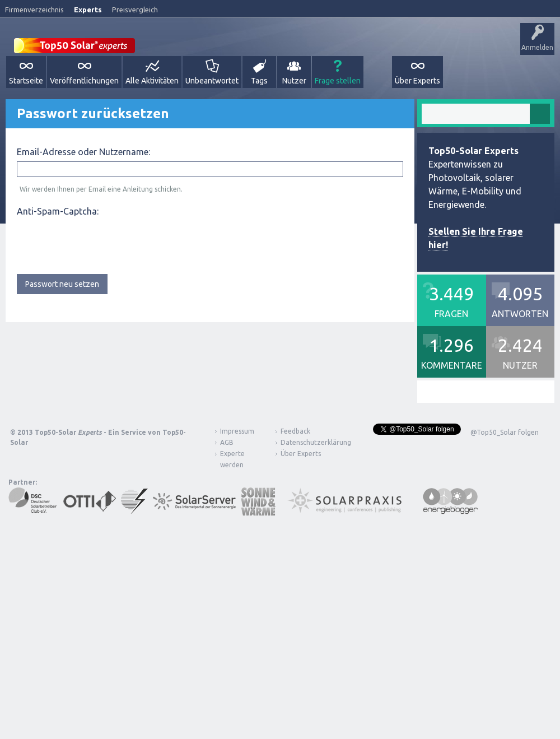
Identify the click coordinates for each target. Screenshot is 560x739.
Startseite (26, 81)
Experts (88, 10)
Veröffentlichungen (84, 81)
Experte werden (232, 459)
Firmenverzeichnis (34, 10)
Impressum (237, 431)
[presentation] (102, 243)
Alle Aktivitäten (152, 81)
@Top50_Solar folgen (505, 432)
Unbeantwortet (212, 81)
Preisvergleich (135, 10)
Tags (259, 81)
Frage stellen (338, 81)
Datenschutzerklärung (307, 442)
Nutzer (294, 81)
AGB (227, 442)
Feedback (295, 431)
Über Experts (417, 81)
